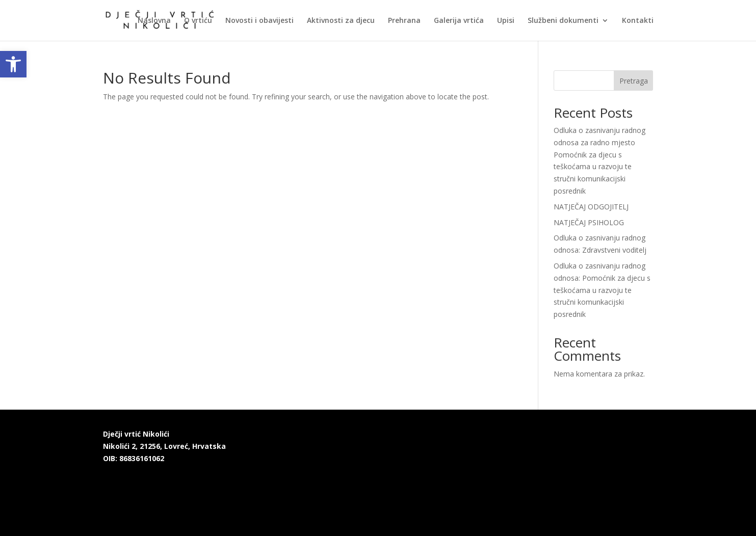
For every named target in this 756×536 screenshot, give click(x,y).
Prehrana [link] (404, 21)
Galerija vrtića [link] (459, 21)
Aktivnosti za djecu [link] (341, 21)
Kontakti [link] (638, 21)
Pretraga (634, 81)
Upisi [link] (506, 21)
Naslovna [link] (154, 21)
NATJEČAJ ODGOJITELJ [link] (591, 207)
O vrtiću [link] (198, 21)
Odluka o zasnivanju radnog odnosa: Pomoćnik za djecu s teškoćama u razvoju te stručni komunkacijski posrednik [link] (602, 290)
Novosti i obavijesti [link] (259, 21)
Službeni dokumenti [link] (563, 21)
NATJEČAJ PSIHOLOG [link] (589, 222)
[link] (13, 64)
